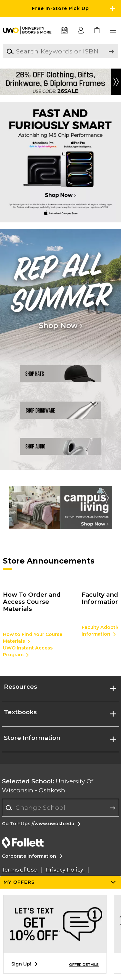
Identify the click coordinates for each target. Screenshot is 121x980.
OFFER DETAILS (84, 965)
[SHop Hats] (60, 370)
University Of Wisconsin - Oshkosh (48, 786)
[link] (97, 31)
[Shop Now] (60, 289)
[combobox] (60, 808)
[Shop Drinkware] (60, 410)
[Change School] (60, 808)
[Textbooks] (64, 31)
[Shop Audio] (60, 450)
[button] (113, 31)
